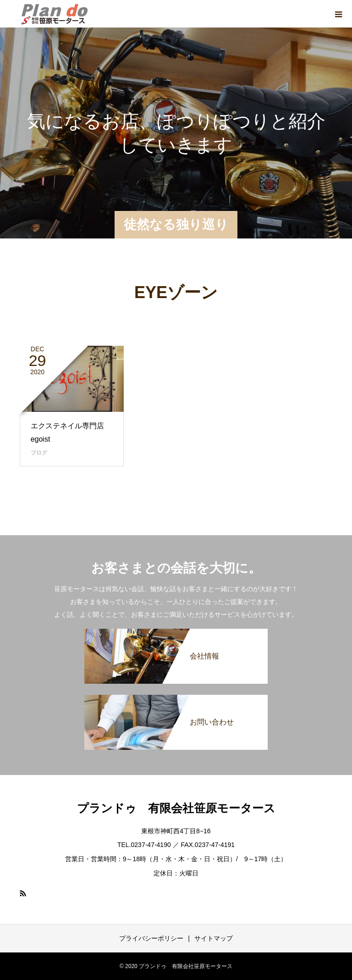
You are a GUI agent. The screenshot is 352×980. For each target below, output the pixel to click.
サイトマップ (214, 938)
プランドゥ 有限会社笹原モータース (176, 808)
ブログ (39, 453)
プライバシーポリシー (151, 938)
